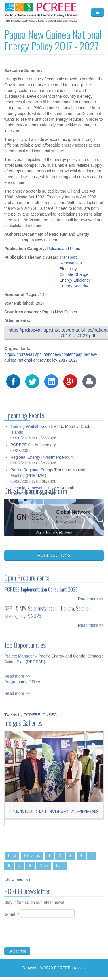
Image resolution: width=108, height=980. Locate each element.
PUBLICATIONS (54, 555)
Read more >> (91, 595)
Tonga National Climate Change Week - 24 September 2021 (54, 811)
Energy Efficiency (75, 280)
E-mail (12, 918)
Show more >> (17, 880)
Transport (68, 257)
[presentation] (48, 939)
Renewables (71, 263)
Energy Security (74, 286)
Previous (32, 856)
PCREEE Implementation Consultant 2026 (41, 586)
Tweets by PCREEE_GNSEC (31, 715)
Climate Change (74, 274)
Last (60, 866)
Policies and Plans (64, 249)
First (12, 856)
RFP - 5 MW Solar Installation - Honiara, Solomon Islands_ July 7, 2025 (48, 609)
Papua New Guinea (59, 312)
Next (44, 866)
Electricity (68, 269)
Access (80, 968)
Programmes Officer (22, 679)
